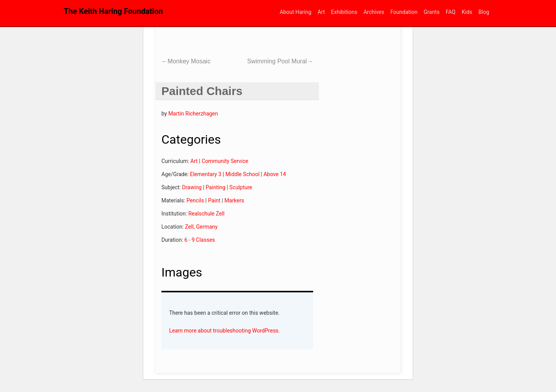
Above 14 (275, 174)
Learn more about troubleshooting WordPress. (225, 331)
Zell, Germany (201, 227)
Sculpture (241, 187)
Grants (431, 12)
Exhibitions (344, 12)
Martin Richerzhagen (193, 114)
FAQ (450, 12)
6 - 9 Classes (200, 240)
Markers (234, 200)
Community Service (225, 161)
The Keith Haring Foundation (113, 11)
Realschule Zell (207, 214)
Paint (214, 200)
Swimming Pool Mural (280, 61)
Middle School (242, 174)
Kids (467, 12)
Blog (484, 12)
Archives (374, 12)
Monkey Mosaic (186, 61)
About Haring (295, 12)
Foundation (404, 12)
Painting (216, 187)
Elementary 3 (206, 174)
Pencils (195, 200)
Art (321, 12)
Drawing (192, 187)
